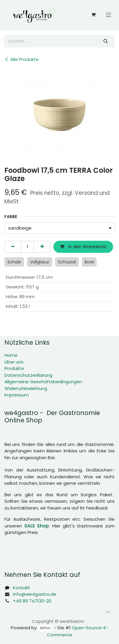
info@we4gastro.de (35, 594)
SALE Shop (37, 526)
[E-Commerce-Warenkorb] (93, 15)
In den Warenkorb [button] (83, 247)
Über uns (14, 362)
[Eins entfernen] (13, 247)
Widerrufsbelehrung (26, 388)
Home (11, 355)
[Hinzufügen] (42, 247)
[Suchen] (106, 41)
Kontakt (22, 588)
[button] (108, 612)
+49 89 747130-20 (32, 601)
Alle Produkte (22, 59)
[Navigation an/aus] (109, 15)
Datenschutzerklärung (28, 375)
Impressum (17, 395)
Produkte (14, 368)
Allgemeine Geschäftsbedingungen (43, 382)
